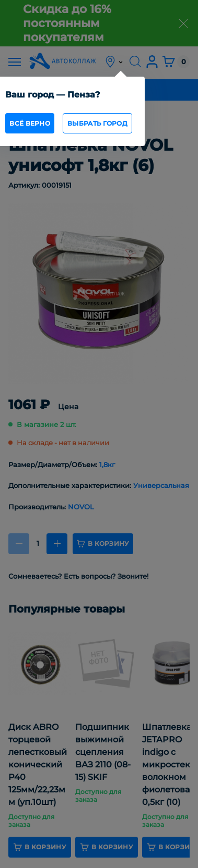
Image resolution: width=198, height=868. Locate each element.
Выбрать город (97, 123)
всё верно (30, 123)
